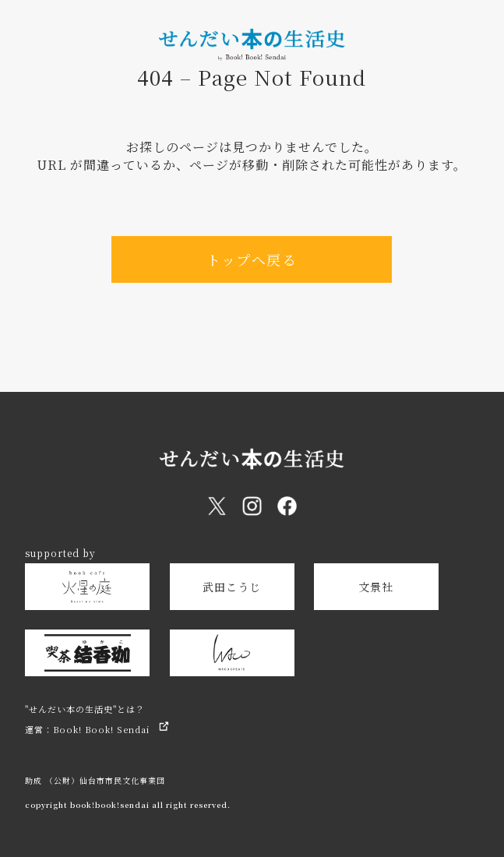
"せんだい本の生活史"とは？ (85, 709)
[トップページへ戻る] (252, 54)
